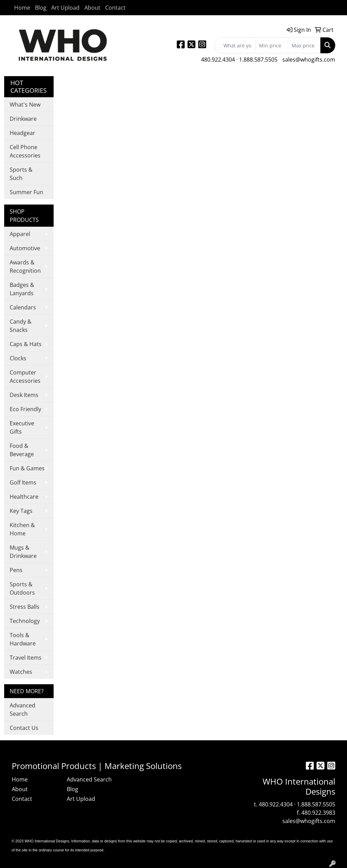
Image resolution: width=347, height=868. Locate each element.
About (92, 8)
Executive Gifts (22, 427)
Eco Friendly (25, 409)
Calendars (23, 307)
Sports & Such (21, 174)
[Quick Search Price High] (304, 45)
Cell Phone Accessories (25, 151)
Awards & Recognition (25, 266)
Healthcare (24, 497)
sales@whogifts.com (309, 60)
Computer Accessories (25, 377)
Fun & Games (27, 468)
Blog (41, 8)
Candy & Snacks (21, 326)
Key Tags (21, 511)
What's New (25, 105)
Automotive (25, 248)
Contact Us (24, 728)
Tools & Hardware (23, 639)
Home (22, 8)
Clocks (18, 358)
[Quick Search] (235, 45)
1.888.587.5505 (258, 60)
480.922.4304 (218, 60)
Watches (21, 672)
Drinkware (23, 119)
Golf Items (23, 482)
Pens (16, 570)
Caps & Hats (26, 344)
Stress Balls (25, 607)
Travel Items (26, 658)
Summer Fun (26, 192)
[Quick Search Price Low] (272, 45)
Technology (25, 621)
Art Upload (65, 8)
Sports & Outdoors (22, 588)
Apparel (20, 234)
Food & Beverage (22, 450)
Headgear (22, 133)
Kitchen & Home (22, 529)
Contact (115, 8)
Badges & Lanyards (22, 289)
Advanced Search (22, 709)
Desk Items (24, 395)
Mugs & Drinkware (23, 552)
